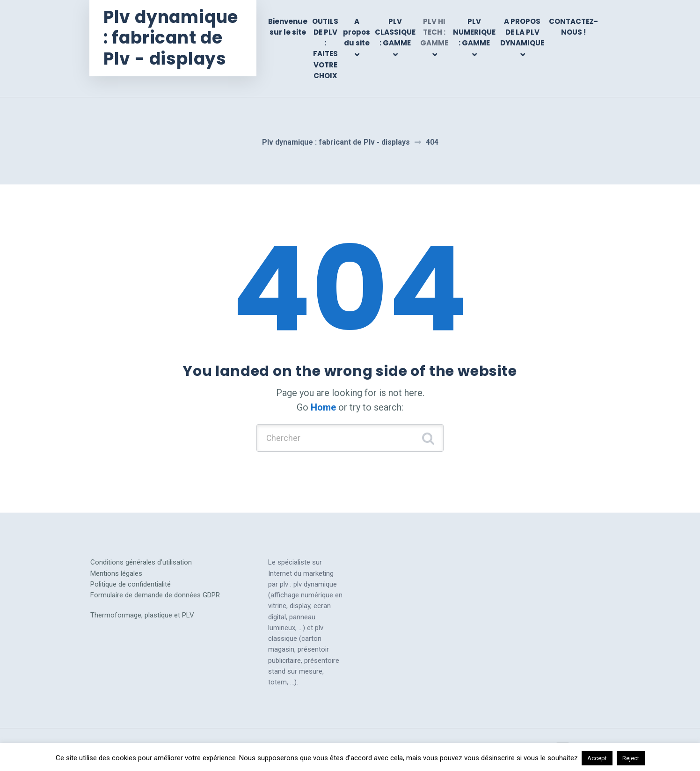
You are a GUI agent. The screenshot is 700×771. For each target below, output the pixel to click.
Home (323, 407)
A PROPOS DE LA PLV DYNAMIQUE (522, 32)
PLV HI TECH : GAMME (434, 32)
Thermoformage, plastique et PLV (142, 616)
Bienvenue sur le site (288, 27)
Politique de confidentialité (131, 585)
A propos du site (357, 32)
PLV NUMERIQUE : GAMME (474, 32)
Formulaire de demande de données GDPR (155, 595)
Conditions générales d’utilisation (141, 563)
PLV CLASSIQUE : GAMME (395, 32)
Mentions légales (116, 573)
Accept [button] (597, 758)
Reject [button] (631, 758)
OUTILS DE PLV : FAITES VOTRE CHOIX (325, 48)
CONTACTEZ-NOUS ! (573, 27)
